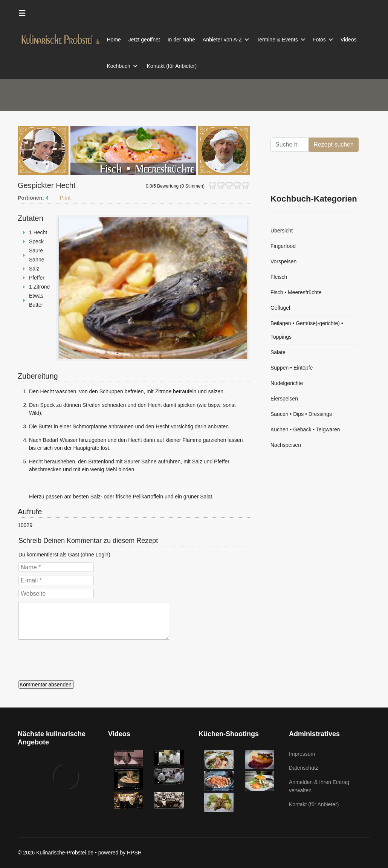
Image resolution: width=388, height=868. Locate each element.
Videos (349, 40)
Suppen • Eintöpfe (292, 368)
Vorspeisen (283, 261)
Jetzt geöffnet (144, 40)
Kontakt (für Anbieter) (172, 66)
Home (114, 40)
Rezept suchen (334, 144)
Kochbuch (119, 66)
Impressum (302, 754)
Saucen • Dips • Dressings (301, 414)
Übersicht (282, 231)
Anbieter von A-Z (222, 40)
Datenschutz (304, 768)
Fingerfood (283, 246)
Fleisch (279, 277)
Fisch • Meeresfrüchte (296, 292)
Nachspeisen (286, 445)
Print (65, 198)
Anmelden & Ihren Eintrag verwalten (319, 786)
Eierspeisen (284, 399)
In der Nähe (181, 40)
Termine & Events (277, 40)
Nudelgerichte (287, 383)
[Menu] (22, 13)
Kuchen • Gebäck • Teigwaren (305, 429)
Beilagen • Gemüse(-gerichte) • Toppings (307, 330)
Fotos (319, 40)
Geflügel (280, 308)
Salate (278, 352)
